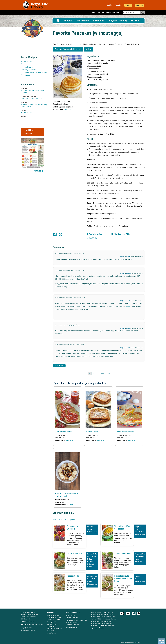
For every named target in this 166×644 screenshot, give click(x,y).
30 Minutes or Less (53, 615)
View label (69, 110)
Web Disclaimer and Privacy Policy (77, 620)
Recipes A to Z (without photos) (64, 520)
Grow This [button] (139, 5)
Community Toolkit (114, 12)
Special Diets (51, 626)
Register (118, 5)
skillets (129, 306)
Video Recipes (52, 633)
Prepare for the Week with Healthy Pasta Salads (34, 105)
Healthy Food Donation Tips (31, 99)
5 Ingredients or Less (54, 617)
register (129, 257)
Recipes (68, 21)
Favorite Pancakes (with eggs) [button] (68, 49)
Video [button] (88, 49)
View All (37, 171)
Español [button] (128, 5)
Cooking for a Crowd (54, 620)
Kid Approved (51, 622)
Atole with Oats (27, 61)
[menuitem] (58, 21)
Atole (23, 64)
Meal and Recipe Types (54, 628)
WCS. (138, 642)
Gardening (99, 21)
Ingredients (83, 21)
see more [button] (59, 366)
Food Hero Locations (72, 625)
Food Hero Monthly (72, 618)
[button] (98, 234)
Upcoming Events (71, 627)
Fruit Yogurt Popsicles (29, 70)
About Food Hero (100, 12)
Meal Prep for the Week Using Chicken (32, 91)
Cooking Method (52, 624)
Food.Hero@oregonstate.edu (34, 624)
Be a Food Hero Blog (72, 622)
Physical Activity (118, 21)
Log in (122, 257)
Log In (109, 5)
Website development (127, 642)
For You (135, 21)
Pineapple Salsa (27, 67)
